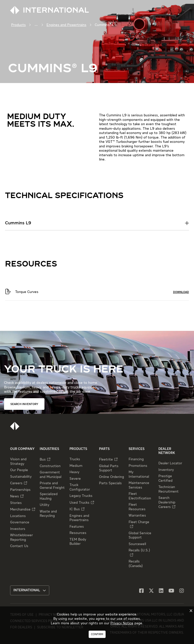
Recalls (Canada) (136, 564)
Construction (50, 466)
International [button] (30, 590)
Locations (18, 516)
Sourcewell (137, 544)
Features (77, 527)
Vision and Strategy (18, 462)
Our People (19, 470)
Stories (16, 503)
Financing (136, 459)
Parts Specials (110, 483)
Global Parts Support (109, 468)
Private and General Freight (52, 486)
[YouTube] (171, 591)
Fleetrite (106, 460)
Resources (78, 533)
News (15, 496)
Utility (44, 505)
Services (137, 449)
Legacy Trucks (81, 496)
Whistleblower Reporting (21, 538)
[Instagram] (182, 591)
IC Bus (75, 509)
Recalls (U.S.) (139, 550)
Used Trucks (79, 503)
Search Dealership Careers (167, 502)
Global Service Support (140, 535)
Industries (49, 449)
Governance (20, 522)
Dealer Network (167, 451)
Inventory (166, 470)
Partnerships (20, 490)
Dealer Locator (170, 463)
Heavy (74, 472)
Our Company (22, 449)
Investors (18, 529)
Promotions (138, 466)
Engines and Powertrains (66, 25)
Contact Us (19, 546)
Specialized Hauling (49, 496)
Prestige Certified (165, 478)
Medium (76, 466)
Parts (104, 449)
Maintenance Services (139, 485)
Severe (75, 479)
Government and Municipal (51, 475)
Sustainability (21, 477)
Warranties (137, 516)
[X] (151, 591)
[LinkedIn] (161, 591)
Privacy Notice (122, 623)
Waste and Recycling (48, 514)
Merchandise (20, 509)
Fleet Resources (137, 507)
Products (18, 25)
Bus (43, 460)
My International (139, 474)
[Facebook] (141, 591)
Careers (16, 483)
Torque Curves (27, 292)
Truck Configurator (80, 487)
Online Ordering (112, 477)
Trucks (75, 459)
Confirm (97, 634)
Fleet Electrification (140, 496)
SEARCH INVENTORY (24, 404)
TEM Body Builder (78, 542)
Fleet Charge (139, 522)
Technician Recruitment (168, 489)
